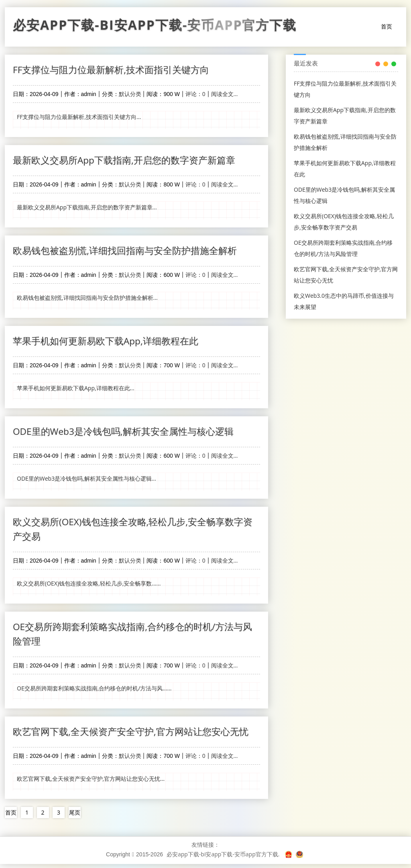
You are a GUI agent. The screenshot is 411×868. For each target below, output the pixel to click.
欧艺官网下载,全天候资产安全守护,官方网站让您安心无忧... (91, 783)
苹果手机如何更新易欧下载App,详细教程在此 (110, 342)
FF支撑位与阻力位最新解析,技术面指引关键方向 (115, 70)
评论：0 (195, 94)
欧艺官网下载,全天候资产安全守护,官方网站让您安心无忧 (136, 735)
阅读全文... (225, 94)
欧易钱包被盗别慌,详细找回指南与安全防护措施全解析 (130, 251)
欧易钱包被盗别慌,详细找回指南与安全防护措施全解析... (87, 299)
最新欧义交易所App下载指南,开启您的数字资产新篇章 (129, 161)
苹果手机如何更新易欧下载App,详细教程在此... (76, 390)
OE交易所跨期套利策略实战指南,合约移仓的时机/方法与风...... (94, 692)
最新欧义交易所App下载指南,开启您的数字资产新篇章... (87, 208)
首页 (387, 26)
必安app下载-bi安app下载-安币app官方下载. (223, 858)
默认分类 (130, 94)
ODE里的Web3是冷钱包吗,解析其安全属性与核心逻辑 (128, 433)
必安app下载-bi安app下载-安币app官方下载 (155, 27)
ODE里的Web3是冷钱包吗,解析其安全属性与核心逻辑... (86, 480)
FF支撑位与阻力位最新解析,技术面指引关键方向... (79, 117)
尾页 (75, 816)
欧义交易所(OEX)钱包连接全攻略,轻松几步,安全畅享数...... (89, 586)
